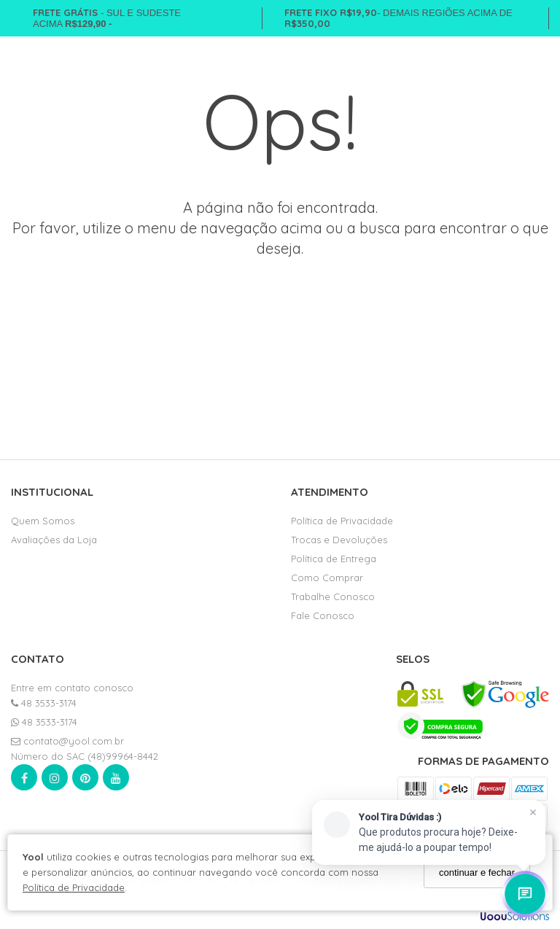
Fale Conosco (323, 615)
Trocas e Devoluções (339, 540)
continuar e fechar (477, 872)
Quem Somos (43, 521)
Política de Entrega (334, 559)
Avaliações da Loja (54, 540)
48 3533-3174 (44, 703)
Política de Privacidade (74, 887)
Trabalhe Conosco (333, 596)
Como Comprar (327, 578)
